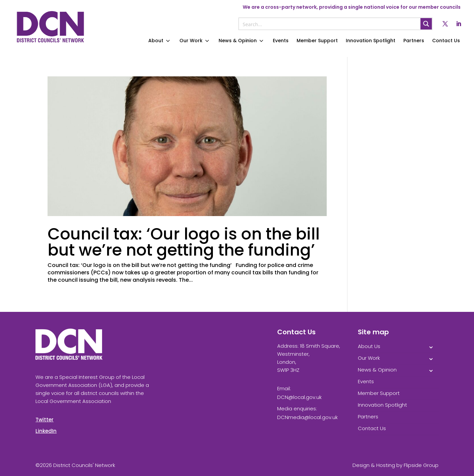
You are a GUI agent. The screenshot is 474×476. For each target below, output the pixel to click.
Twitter (45, 420)
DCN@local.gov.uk (299, 397)
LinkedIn (46, 431)
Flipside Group (421, 465)
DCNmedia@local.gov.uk (307, 417)
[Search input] (330, 24)
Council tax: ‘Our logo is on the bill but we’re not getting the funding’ (184, 242)
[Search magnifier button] (426, 24)
